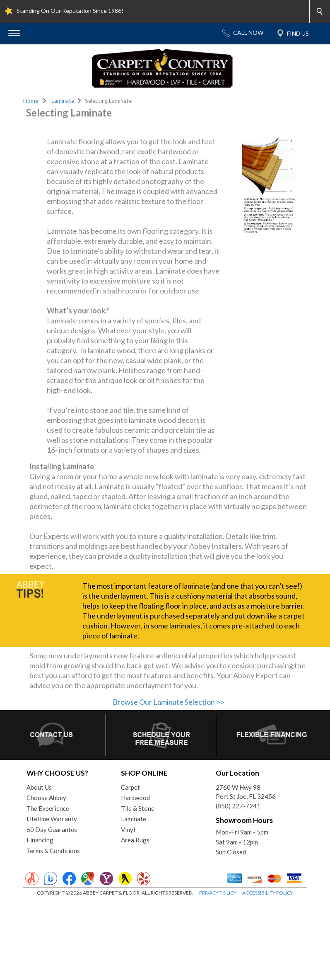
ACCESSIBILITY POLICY (268, 972)
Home (31, 101)
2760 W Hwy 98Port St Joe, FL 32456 (246, 871)
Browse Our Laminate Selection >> (169, 781)
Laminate (63, 101)
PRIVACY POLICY (218, 972)
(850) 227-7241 (238, 885)
